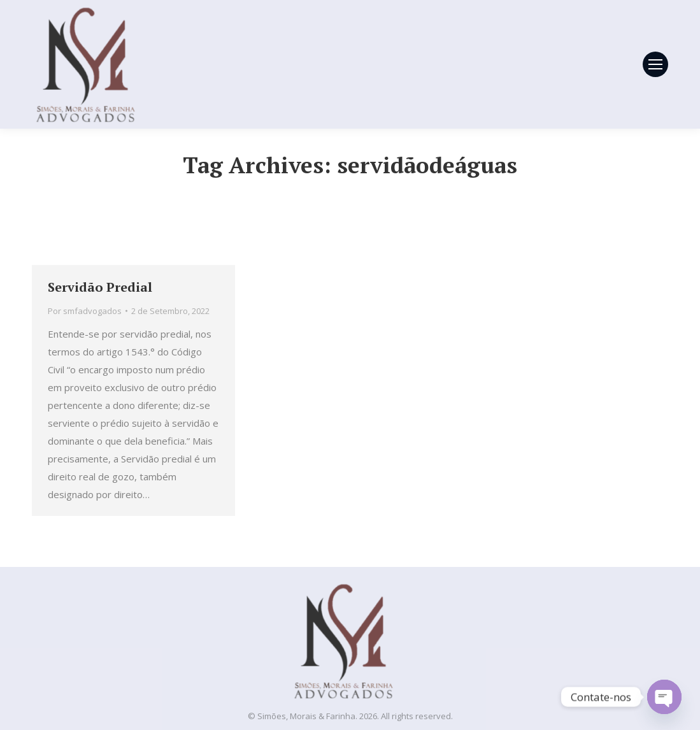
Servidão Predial (100, 287)
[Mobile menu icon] (655, 64)
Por (85, 311)
